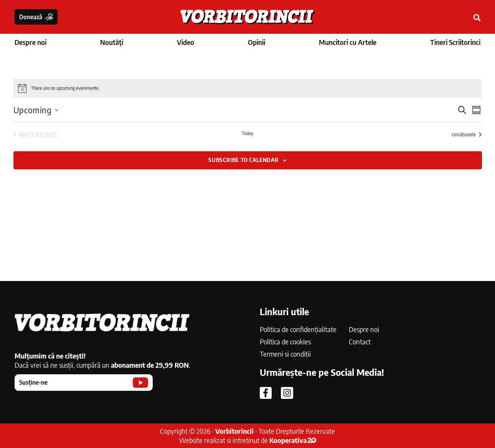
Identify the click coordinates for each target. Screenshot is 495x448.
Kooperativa (293, 440)
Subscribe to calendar (243, 160)
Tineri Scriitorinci (455, 42)
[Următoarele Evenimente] (467, 135)
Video (186, 42)
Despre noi (31, 42)
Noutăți (112, 42)
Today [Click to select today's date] (247, 133)
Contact (360, 341)
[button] (477, 18)
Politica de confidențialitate (298, 329)
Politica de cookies (285, 341)
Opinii (257, 42)
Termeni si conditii (285, 354)
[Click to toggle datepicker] (36, 110)
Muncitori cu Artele (348, 42)
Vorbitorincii (234, 431)
